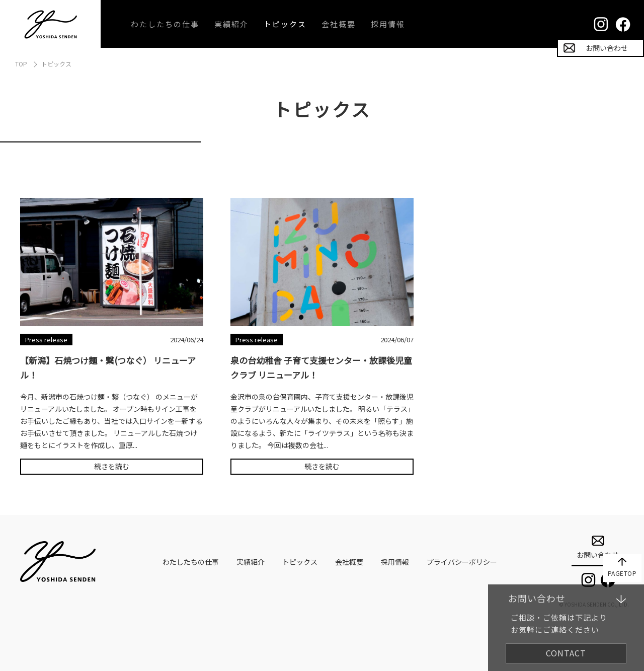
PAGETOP (622, 573)
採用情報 (388, 24)
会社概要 (339, 24)
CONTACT (566, 653)
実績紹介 (231, 24)
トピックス (285, 24)
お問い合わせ (607, 48)
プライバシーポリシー (462, 562)
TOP (21, 64)
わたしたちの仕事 (165, 24)
